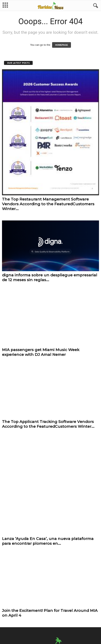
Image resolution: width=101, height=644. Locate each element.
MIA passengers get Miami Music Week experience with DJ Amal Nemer (41, 350)
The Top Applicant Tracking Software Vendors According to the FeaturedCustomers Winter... (48, 422)
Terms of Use (62, 618)
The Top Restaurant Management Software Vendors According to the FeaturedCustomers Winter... (48, 204)
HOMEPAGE (61, 45)
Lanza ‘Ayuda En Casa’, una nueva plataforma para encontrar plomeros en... (48, 494)
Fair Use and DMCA (39, 618)
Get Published (81, 618)
